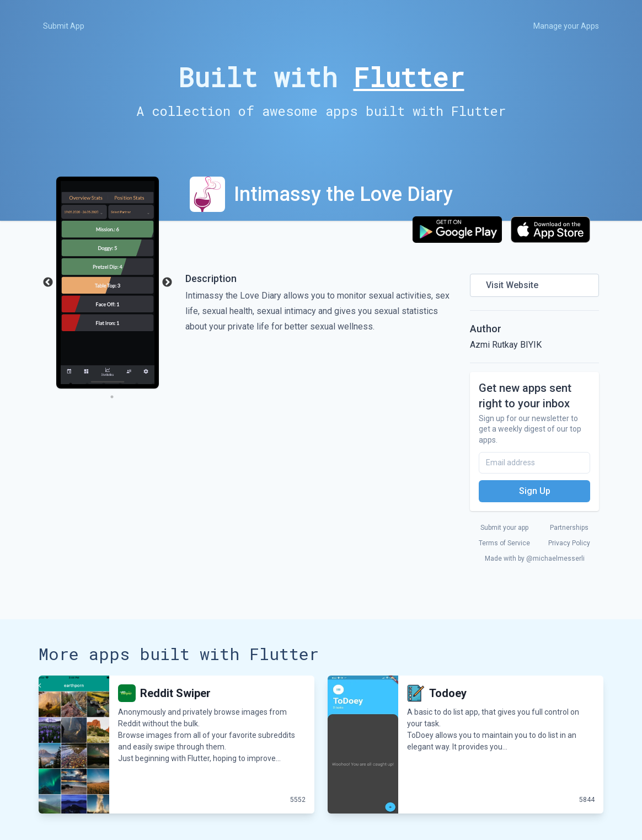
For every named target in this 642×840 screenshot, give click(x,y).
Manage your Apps (566, 26)
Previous (48, 283)
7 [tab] (112, 397)
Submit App (64, 26)
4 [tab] (120, 384)
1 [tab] (71, 384)
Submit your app (504, 528)
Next (167, 283)
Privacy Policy (569, 543)
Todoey (448, 693)
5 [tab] (137, 384)
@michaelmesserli (555, 559)
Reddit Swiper (175, 693)
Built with (321, 77)
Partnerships (569, 528)
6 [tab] (153, 384)
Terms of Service (504, 543)
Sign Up (535, 491)
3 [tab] (104, 384)
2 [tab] (87, 384)
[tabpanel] (108, 283)
